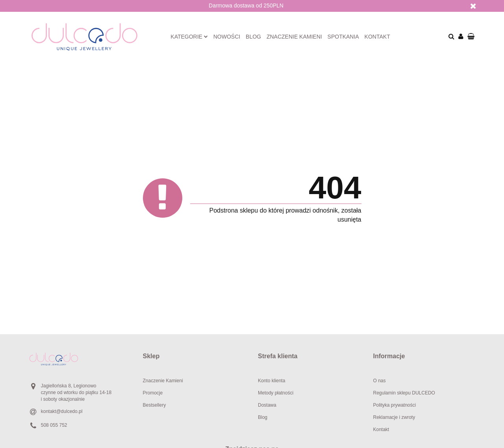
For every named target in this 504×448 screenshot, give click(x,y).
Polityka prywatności (395, 405)
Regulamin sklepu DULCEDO (404, 393)
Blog (253, 37)
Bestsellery (155, 405)
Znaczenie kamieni (294, 37)
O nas (380, 381)
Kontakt (377, 37)
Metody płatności (276, 393)
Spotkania (343, 37)
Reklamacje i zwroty (394, 417)
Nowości (227, 37)
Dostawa (267, 405)
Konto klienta (271, 381)
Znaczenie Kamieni (163, 381)
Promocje (153, 393)
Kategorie (189, 37)
